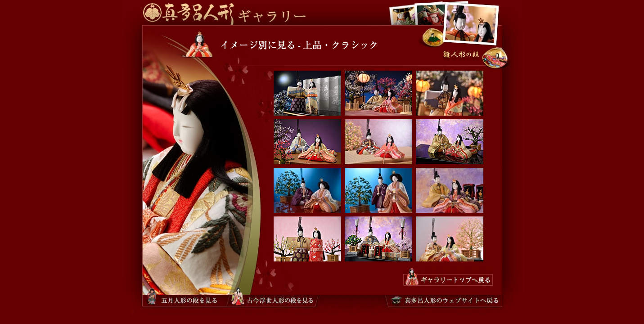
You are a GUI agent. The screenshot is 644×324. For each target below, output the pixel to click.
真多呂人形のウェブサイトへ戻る (444, 300)
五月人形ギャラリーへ (417, 13)
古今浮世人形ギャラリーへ (401, 13)
